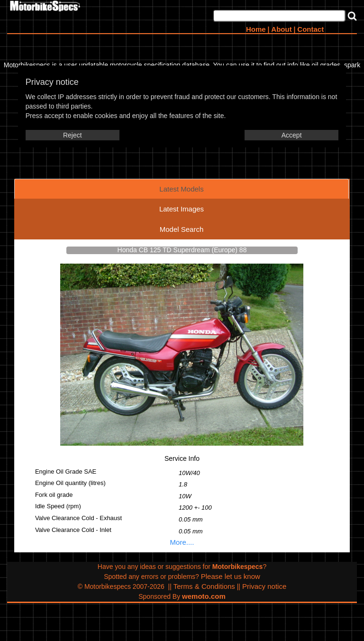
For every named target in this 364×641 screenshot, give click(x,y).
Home (256, 29)
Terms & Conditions (204, 586)
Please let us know (231, 576)
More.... (182, 542)
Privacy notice (264, 586)
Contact (310, 29)
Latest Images (182, 209)
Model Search (182, 229)
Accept (292, 135)
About (281, 29)
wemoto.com (204, 596)
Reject (73, 135)
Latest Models (181, 189)
